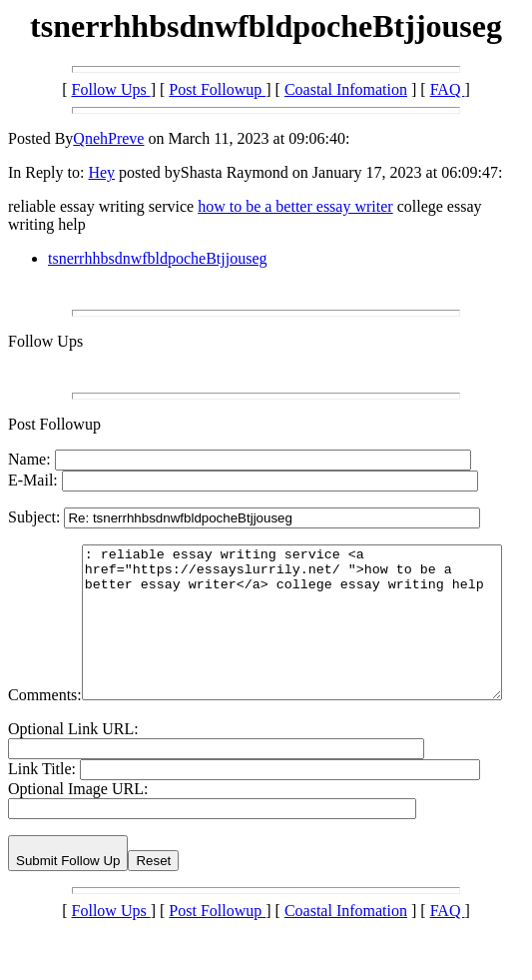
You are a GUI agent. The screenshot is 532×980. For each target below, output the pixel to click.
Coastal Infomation (346, 89)
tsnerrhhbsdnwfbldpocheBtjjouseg (158, 258)
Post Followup (217, 89)
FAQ (448, 89)
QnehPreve (108, 138)
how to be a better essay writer (295, 206)
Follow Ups (111, 89)
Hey (101, 172)
